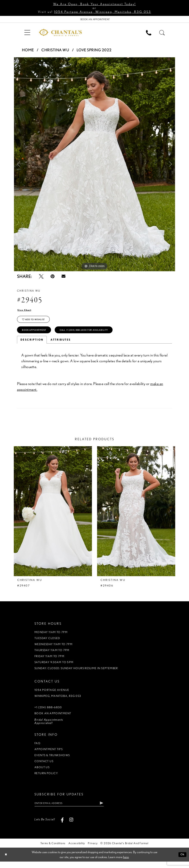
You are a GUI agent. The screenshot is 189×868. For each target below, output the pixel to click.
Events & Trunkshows (52, 760)
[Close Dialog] (6, 861)
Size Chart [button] (26, 311)
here (126, 863)
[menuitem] (27, 33)
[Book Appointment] (94, 20)
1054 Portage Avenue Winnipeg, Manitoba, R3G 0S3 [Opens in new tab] (58, 698)
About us (42, 772)
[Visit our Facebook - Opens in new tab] (62, 826)
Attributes (61, 345)
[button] (27, 33)
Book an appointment (53, 718)
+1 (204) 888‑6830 (48, 712)
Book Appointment (37, 335)
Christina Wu (55, 51)
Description (32, 345)
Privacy (93, 850)
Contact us (44, 766)
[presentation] (53, 516)
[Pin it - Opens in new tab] (53, 277)
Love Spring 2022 (94, 51)
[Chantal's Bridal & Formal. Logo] (60, 34)
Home (28, 51)
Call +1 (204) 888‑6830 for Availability (96, 335)
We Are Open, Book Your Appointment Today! (94, 4)
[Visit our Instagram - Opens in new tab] (71, 826)
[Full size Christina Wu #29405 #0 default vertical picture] (94, 166)
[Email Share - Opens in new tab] (64, 277)
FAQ (37, 748)
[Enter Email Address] (75, 809)
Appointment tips (49, 754)
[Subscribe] (114, 809)
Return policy (46, 778)
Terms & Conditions (53, 850)
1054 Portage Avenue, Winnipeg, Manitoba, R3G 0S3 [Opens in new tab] (103, 12)
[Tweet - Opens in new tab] (41, 277)
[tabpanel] (94, 166)
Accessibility (77, 850)
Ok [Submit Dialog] (182, 861)
